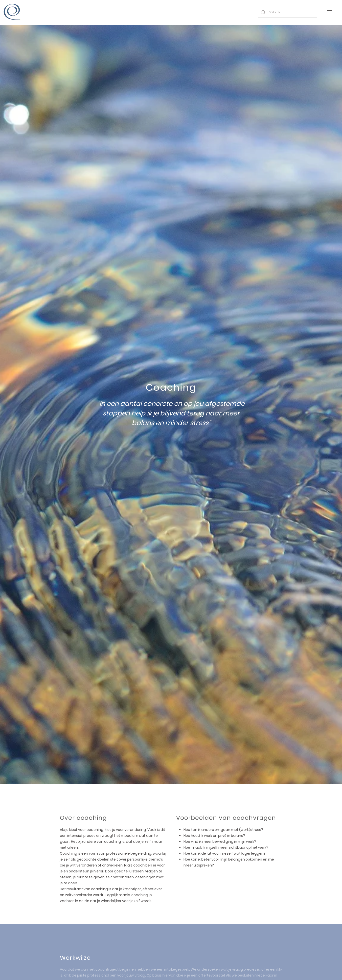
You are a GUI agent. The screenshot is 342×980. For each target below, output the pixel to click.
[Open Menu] (330, 12)
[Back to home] (12, 12)
